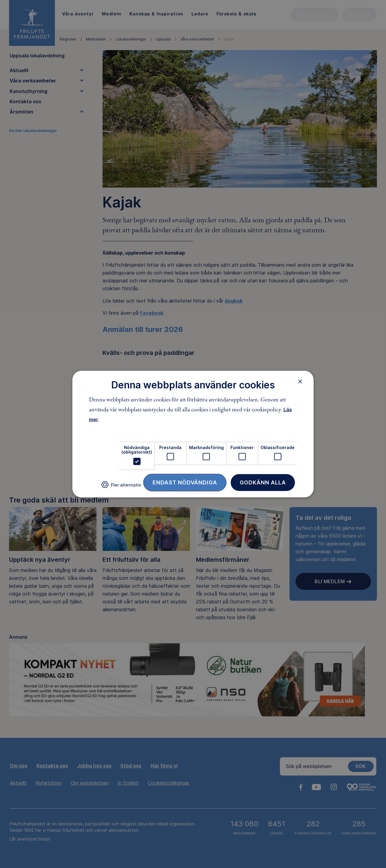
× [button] (300, 381)
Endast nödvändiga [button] (185, 482)
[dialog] (193, 434)
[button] (121, 487)
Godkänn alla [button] (263, 482)
